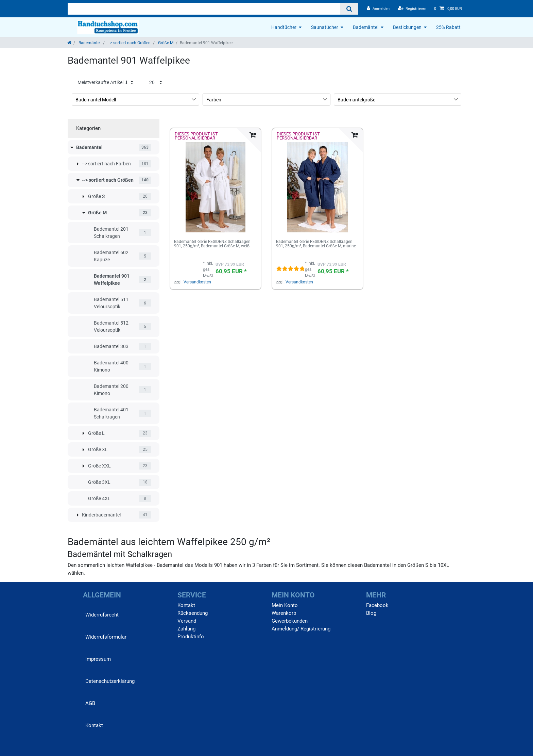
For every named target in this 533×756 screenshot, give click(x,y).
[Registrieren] (412, 9)
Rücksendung (193, 613)
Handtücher (284, 27)
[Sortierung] (105, 83)
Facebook (377, 605)
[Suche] (349, 9)
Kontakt (94, 725)
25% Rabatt (448, 27)
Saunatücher (325, 27)
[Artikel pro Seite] (156, 83)
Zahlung (186, 629)
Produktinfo (191, 637)
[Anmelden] (378, 9)
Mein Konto (285, 605)
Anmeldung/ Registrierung (301, 629)
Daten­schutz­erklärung (110, 681)
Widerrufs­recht (102, 615)
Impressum (98, 659)
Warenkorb (284, 613)
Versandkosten (197, 282)
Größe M (165, 43)
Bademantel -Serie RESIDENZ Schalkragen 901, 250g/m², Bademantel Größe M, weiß (212, 244)
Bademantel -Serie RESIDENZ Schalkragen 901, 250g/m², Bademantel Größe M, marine (316, 244)
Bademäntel (366, 27)
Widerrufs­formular (106, 637)
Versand (187, 621)
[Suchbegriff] (204, 9)
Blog (371, 613)
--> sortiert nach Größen (129, 43)
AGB (90, 703)
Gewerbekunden (290, 621)
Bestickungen (407, 27)
